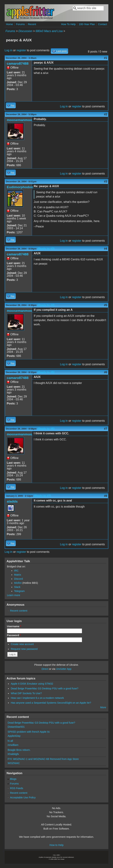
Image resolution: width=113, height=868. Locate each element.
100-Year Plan (87, 24)
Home (9, 24)
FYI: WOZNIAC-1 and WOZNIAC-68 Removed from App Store (43, 759)
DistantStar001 (16, 727)
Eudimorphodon (20, 187)
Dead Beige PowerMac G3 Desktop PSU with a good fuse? (45, 688)
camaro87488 (18, 63)
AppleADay (14, 736)
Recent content (19, 611)
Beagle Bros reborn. (19, 750)
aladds (12, 501)
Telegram (19, 591)
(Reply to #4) (46, 305)
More (103, 707)
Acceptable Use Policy (23, 797)
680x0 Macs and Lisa (49, 31)
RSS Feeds (17, 788)
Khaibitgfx (13, 754)
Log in (9, 50)
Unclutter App (64, 669)
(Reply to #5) (46, 372)
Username (14, 626)
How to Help (56, 845)
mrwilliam (13, 745)
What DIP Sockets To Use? (26, 693)
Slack (17, 587)
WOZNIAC (14, 763)
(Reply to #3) (46, 249)
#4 (105, 249)
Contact (103, 24)
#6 (105, 372)
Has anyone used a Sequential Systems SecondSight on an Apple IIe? (51, 703)
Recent (32, 24)
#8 (105, 496)
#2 (105, 114)
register (21, 50)
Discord (19, 579)
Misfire (18, 583)
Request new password (24, 649)
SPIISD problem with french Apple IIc (29, 732)
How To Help (68, 24)
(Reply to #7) (42, 496)
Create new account (22, 644)
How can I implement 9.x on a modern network (37, 698)
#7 (105, 429)
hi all (10, 741)
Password (14, 635)
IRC (16, 571)
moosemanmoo (19, 120)
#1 (105, 58)
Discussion (25, 31)
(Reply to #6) (46, 429)
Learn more (14, 595)
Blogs (13, 779)
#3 (105, 182)
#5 (105, 305)
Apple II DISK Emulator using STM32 (32, 684)
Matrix (18, 575)
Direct (45, 669)
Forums (20, 24)
